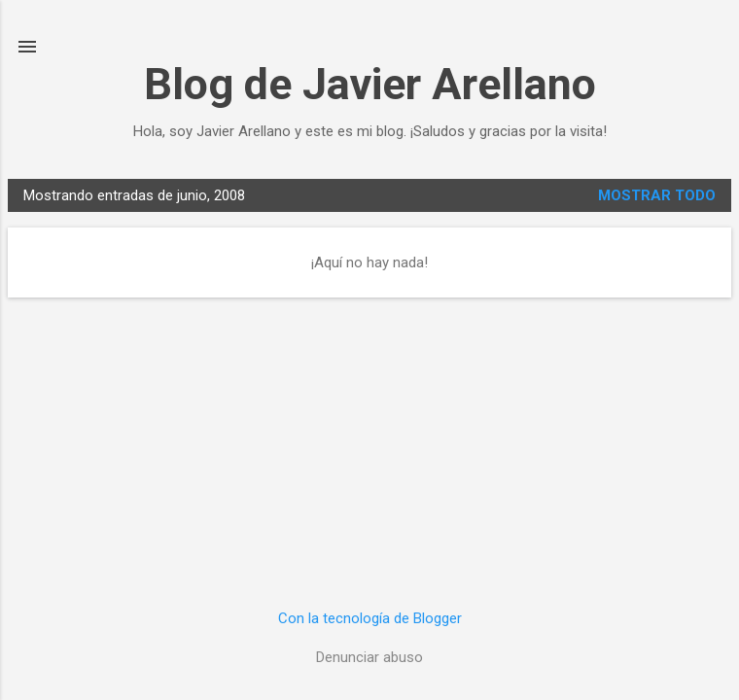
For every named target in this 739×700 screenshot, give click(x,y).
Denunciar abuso (369, 657)
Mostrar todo (657, 195)
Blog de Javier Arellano (370, 84)
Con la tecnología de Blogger (370, 618)
